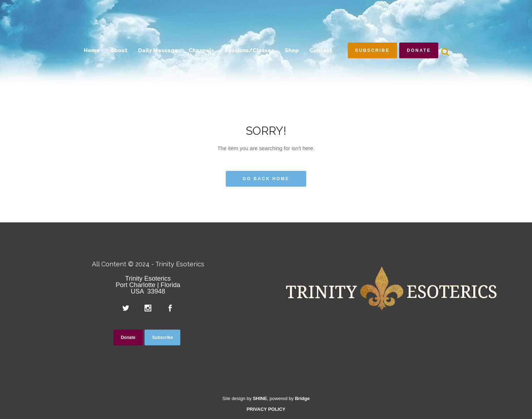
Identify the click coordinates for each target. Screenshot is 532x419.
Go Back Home (266, 179)
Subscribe (373, 50)
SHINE (260, 398)
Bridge (302, 398)
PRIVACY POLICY (266, 409)
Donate (419, 50)
